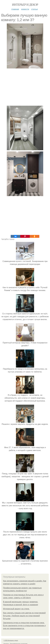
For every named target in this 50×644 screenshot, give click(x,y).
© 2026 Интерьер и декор (11, 640)
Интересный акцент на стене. (16, 609)
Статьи (35, 9)
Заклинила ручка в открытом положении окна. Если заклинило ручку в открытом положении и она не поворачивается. (24, 626)
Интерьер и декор (25, 5)
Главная (15, 9)
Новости (25, 9)
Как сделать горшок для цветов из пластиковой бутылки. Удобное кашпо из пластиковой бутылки (24, 616)
